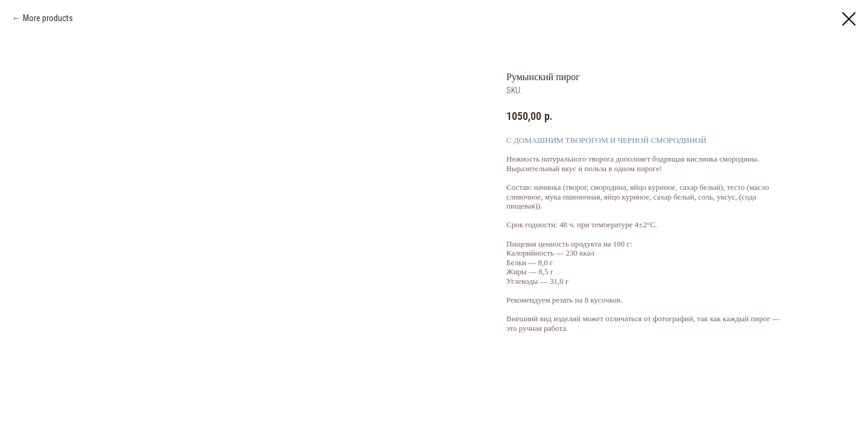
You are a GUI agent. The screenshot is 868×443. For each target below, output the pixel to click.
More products (48, 18)
